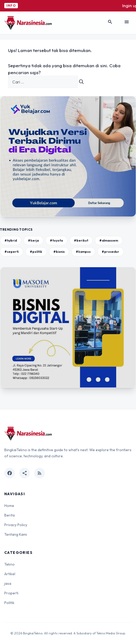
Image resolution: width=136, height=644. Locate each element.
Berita (9, 515)
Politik (9, 603)
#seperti (12, 252)
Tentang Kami (16, 534)
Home (9, 506)
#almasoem (109, 240)
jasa (8, 583)
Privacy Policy (16, 525)
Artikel (10, 574)
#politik (36, 252)
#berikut (81, 240)
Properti (11, 593)
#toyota (56, 240)
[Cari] (81, 82)
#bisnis (59, 252)
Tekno (9, 564)
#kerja (33, 240)
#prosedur (110, 252)
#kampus (83, 252)
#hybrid (11, 240)
